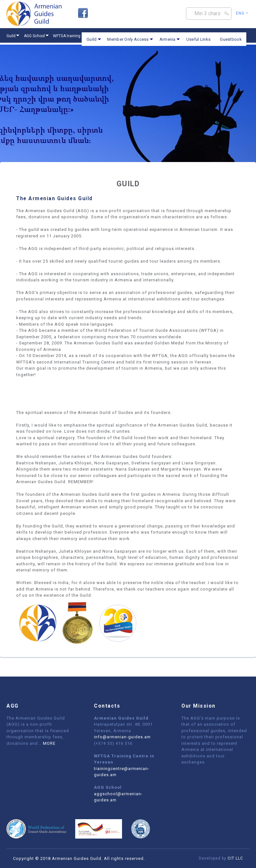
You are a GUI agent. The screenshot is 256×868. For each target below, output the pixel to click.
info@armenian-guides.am (122, 737)
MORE (49, 743)
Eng (242, 13)
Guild (92, 39)
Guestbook (231, 39)
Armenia (168, 39)
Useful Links (199, 39)
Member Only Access (128, 39)
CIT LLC (235, 858)
